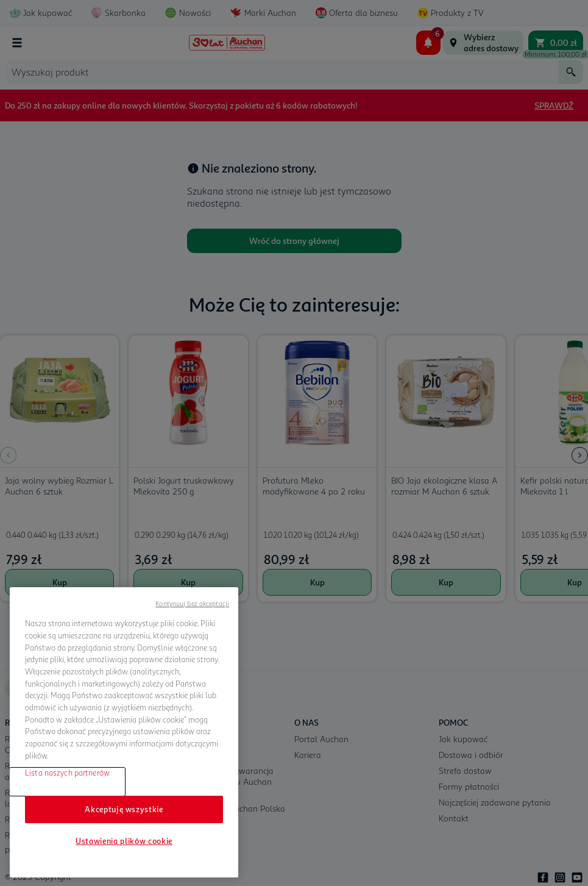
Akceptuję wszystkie (124, 809)
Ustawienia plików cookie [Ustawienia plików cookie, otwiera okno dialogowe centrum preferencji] (124, 841)
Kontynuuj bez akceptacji (192, 603)
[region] (124, 732)
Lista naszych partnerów (67, 773)
